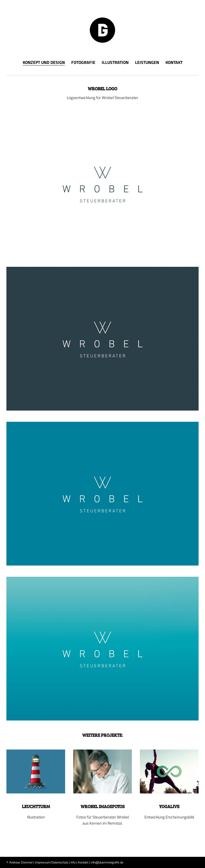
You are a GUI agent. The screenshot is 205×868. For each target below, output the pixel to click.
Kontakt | (84, 862)
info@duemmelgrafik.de (107, 862)
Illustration (115, 62)
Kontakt (174, 62)
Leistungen (147, 62)
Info (73, 862)
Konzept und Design (44, 63)
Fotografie (83, 62)
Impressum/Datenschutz (52, 862)
